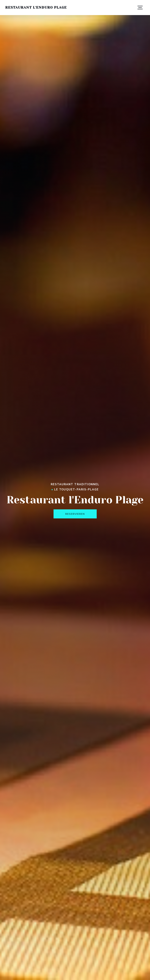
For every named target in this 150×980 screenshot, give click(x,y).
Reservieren (75, 514)
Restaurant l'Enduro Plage (36, 7)
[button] (140, 8)
